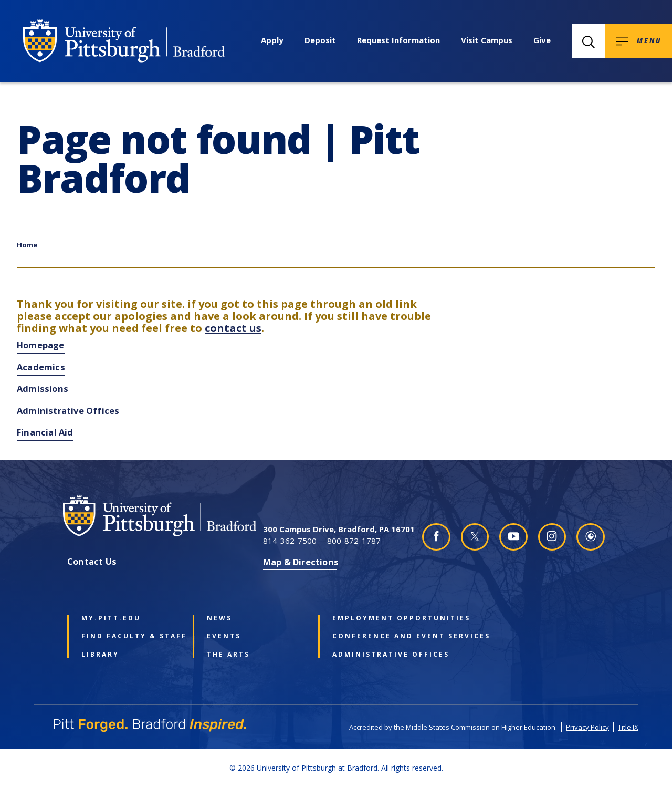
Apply (272, 40)
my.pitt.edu (111, 618)
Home (27, 245)
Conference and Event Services (380, 636)
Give (542, 40)
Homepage (41, 345)
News (219, 618)
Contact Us (92, 561)
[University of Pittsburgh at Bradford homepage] (124, 41)
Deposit (320, 40)
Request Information (398, 40)
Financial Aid (45, 432)
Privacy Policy (587, 727)
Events (224, 636)
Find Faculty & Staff (129, 636)
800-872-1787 (354, 541)
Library (100, 655)
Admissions (43, 388)
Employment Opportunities (380, 618)
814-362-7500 (290, 541)
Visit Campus (487, 40)
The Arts (228, 655)
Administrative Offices (68, 411)
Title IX (628, 727)
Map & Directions (301, 562)
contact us (233, 328)
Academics (41, 367)
